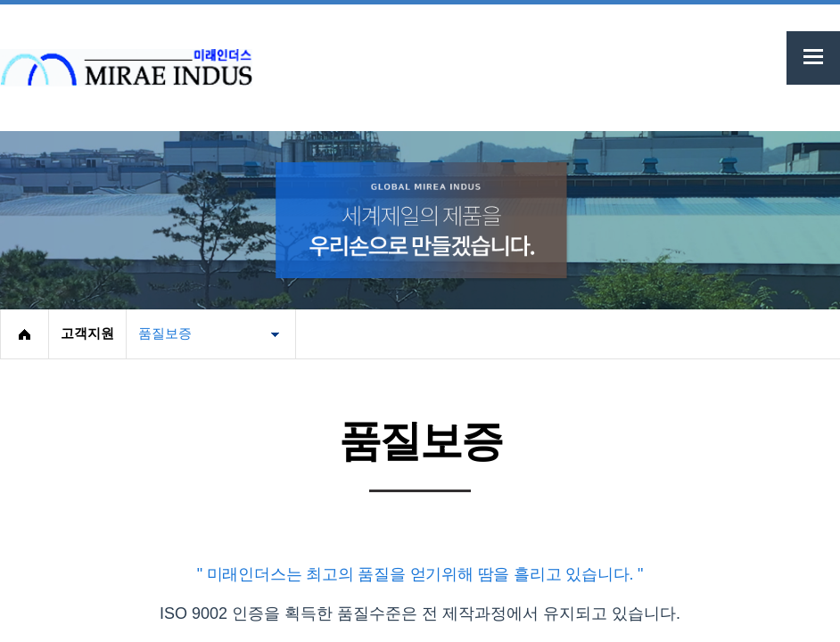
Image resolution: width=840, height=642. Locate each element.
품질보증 (165, 333)
